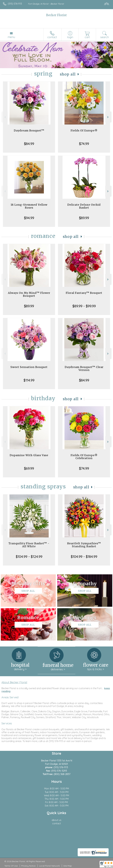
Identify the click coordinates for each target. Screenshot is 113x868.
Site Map (68, 866)
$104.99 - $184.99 (84, 557)
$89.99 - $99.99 (84, 306)
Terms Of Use (11, 866)
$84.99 (29, 144)
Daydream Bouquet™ (29, 130)
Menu (11, 37)
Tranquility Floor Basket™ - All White (29, 545)
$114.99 (29, 380)
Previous (5, 117)
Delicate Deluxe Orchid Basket (84, 206)
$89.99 (84, 218)
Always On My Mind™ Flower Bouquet (29, 294)
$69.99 (29, 468)
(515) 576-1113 (15, 4)
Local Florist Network (49, 866)
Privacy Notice (28, 866)
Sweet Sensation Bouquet (29, 367)
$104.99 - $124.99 (29, 557)
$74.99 (84, 144)
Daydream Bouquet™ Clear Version (84, 368)
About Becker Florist (14, 682)
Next (108, 117)
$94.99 (29, 218)
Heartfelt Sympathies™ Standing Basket (84, 545)
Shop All (68, 74)
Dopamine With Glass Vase (29, 455)
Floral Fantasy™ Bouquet (84, 293)
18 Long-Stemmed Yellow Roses (29, 206)
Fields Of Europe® (84, 130)
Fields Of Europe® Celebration (84, 457)
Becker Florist (56, 15)
